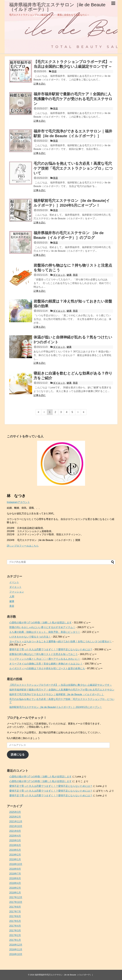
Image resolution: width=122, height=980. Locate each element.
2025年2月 (15, 817)
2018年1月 (15, 893)
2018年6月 (15, 878)
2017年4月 (15, 926)
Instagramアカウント (18, 502)
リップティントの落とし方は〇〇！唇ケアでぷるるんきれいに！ (45, 659)
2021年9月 (15, 831)
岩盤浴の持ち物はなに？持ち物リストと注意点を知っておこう (44, 654)
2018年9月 (15, 869)
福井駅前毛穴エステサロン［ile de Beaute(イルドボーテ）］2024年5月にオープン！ (56, 707)
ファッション (17, 592)
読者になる (18, 755)
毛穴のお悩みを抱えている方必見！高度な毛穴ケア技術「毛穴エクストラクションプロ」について (73, 168)
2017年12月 (16, 897)
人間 (12, 597)
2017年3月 (15, 931)
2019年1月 (15, 859)
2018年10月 (16, 864)
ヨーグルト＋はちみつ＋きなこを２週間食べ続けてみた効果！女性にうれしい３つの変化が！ (61, 641)
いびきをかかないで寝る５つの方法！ (30, 637)
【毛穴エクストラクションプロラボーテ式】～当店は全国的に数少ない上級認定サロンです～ (61, 685)
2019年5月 (15, 850)
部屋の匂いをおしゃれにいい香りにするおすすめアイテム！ (42, 627)
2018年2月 (15, 888)
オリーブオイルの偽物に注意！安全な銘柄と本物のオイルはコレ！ (46, 664)
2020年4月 (15, 836)
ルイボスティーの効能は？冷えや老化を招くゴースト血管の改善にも (47, 668)
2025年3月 (15, 812)
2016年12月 (16, 945)
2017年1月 (15, 940)
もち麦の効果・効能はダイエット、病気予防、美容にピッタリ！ (45, 632)
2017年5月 (15, 921)
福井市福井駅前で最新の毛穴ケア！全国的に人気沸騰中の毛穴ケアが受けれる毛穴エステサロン (73, 99)
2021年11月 (16, 821)
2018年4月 (15, 883)
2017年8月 (15, 907)
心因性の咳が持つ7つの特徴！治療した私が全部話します (41, 623)
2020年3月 (15, 840)
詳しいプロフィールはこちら (23, 546)
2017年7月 (15, 912)
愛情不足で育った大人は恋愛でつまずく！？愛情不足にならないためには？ (51, 649)
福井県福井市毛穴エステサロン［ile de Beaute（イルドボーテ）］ (57, 7)
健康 (69, 275)
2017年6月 (15, 916)
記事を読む (40, 84)
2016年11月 (16, 949)
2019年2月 (15, 855)
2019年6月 (15, 845)
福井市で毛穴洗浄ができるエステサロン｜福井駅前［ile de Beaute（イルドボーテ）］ (57, 694)
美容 (54, 71)
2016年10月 (16, 954)
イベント (14, 582)
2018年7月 (15, 874)
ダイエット (59, 275)
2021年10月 (16, 826)
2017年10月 (16, 902)
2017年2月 (15, 935)
